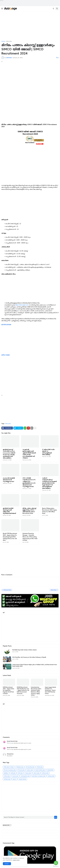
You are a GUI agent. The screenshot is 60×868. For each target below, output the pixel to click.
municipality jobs (25, 776)
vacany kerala (22, 779)
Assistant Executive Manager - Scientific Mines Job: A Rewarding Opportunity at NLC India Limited (30, 537)
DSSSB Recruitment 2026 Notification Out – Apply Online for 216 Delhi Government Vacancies (23, 690)
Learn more (16, 860)
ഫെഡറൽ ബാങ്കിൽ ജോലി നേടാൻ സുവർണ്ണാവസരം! (9, 480)
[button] (2, 9)
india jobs (9, 41)
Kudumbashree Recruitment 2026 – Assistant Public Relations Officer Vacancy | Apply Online (36, 691)
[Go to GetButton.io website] (56, 866)
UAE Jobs (13, 773)
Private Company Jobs (10, 770)
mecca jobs (28, 773)
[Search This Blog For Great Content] (28, 817)
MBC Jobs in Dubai (9, 767)
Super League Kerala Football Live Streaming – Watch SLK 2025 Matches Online (50, 690)
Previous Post (7, 590)
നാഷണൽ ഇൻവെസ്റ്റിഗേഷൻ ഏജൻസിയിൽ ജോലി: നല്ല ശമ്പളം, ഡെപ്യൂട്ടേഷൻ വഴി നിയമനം (29, 454)
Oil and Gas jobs (30, 767)
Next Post (54, 590)
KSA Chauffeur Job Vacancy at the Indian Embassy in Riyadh (29, 657)
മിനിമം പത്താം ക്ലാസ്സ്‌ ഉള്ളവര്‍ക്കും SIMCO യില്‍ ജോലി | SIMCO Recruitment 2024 (29, 511)
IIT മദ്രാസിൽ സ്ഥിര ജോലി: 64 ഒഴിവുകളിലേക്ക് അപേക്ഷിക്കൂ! (48, 452)
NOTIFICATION (6, 325)
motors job (15, 776)
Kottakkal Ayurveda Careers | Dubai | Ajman (25, 650)
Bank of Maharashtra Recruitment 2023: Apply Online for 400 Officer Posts (49, 511)
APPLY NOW (5, 355)
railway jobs (51, 776)
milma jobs (7, 776)
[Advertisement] (30, 26)
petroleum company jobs (39, 776)
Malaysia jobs (20, 767)
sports (15, 779)
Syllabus (6, 773)
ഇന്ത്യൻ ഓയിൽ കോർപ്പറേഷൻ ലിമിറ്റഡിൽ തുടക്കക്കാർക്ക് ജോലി (9, 511)
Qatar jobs (30, 770)
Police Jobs (40, 767)
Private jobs (21, 770)
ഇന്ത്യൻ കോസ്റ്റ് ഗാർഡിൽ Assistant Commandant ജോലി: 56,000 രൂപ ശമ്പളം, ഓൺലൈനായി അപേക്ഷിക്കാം (9, 454)
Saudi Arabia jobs (40, 770)
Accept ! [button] (7, 864)
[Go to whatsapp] (56, 863)
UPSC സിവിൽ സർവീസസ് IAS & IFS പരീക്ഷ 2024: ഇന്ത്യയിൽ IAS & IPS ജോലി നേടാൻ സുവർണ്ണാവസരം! (29, 482)
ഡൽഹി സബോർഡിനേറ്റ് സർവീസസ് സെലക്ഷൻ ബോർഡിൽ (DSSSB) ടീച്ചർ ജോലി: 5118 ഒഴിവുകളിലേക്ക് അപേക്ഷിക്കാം (49, 483)
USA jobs (20, 773)
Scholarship (50, 770)
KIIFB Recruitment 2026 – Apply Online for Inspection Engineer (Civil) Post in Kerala (8, 690)
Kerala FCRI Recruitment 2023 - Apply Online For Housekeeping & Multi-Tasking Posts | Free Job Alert (10, 537)
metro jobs (36, 773)
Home (3, 41)
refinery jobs (7, 779)
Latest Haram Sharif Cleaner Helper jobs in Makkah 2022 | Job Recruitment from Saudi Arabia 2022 (35, 665)
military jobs (45, 773)
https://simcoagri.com (22, 305)
